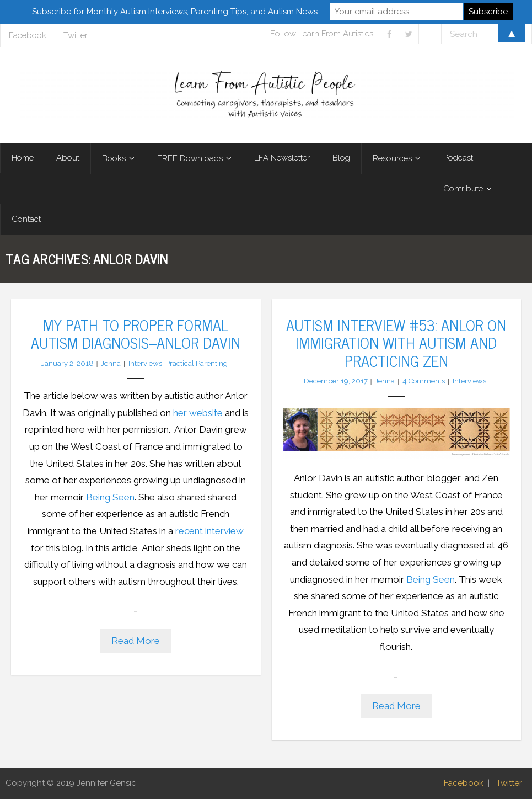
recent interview (209, 531)
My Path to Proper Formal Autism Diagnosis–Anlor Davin (136, 333)
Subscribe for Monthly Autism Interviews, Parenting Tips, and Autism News (175, 12)
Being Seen (110, 497)
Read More (136, 641)
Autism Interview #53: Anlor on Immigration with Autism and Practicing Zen (396, 342)
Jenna (111, 363)
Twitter (509, 783)
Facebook (464, 783)
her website (198, 413)
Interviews (145, 363)
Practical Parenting (197, 363)
